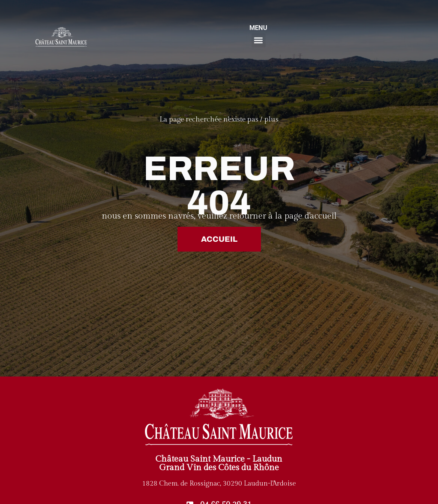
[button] (259, 40)
